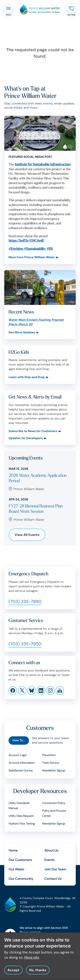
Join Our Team (55, 869)
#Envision (16, 249)
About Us (51, 850)
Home (13, 850)
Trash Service (51, 763)
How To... (19, 740)
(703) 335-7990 (25, 602)
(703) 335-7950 (25, 644)
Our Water (16, 869)
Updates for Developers (26, 438)
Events (50, 860)
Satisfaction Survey (21, 771)
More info (32, 959)
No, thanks (38, 972)
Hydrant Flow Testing (22, 824)
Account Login (18, 755)
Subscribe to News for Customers (33, 431)
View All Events (27, 535)
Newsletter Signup (54, 771)
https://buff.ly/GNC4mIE (26, 241)
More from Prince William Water (32, 257)
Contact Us (53, 879)
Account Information (22, 763)
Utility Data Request (21, 816)
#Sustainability (35, 249)
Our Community (21, 879)
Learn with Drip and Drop (27, 377)
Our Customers (20, 860)
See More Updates (22, 333)
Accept (13, 972)
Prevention (49, 755)
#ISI (50, 249)
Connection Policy (54, 803)
